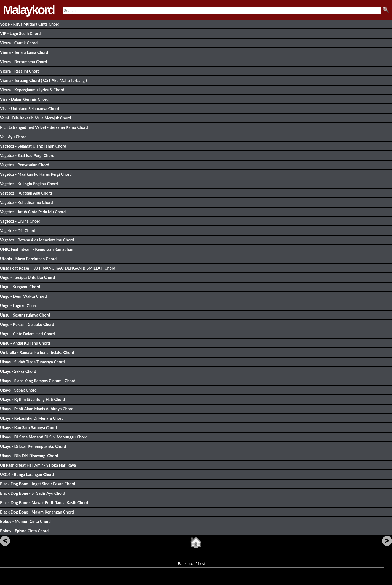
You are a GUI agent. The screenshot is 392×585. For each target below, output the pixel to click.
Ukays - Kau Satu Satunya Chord (28, 428)
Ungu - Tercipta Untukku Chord (27, 277)
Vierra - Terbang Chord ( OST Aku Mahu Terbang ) (43, 80)
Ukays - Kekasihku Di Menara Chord (32, 418)
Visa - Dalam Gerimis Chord (24, 99)
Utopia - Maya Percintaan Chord (28, 259)
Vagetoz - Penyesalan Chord (25, 165)
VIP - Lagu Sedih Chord (20, 34)
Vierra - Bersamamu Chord (23, 62)
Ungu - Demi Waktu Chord (23, 296)
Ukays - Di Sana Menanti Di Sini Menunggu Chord (44, 437)
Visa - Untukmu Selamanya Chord (30, 109)
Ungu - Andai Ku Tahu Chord (25, 343)
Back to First (192, 566)
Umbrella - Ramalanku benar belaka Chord (37, 353)
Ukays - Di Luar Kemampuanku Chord (33, 446)
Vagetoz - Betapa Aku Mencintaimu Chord (37, 240)
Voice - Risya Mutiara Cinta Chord (30, 24)
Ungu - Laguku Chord (19, 306)
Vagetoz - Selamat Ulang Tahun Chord (33, 146)
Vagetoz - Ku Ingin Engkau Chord (29, 184)
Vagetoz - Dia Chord (18, 231)
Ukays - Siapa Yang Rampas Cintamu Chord (38, 381)
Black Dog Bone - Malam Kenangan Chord (37, 512)
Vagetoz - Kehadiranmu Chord (26, 202)
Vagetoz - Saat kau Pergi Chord (27, 155)
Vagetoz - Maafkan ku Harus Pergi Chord (36, 174)
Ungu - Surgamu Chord (20, 287)
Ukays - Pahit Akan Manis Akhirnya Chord (37, 409)
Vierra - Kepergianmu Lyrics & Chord (32, 90)
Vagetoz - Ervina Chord (20, 221)
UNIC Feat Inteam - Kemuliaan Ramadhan (37, 249)
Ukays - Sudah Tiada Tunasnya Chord (32, 362)
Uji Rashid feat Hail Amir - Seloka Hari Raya (38, 465)
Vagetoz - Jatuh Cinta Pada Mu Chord (33, 212)
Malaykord (29, 10)
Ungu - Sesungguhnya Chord (25, 315)
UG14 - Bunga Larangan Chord (27, 474)
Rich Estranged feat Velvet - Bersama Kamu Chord (44, 127)
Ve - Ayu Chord (13, 137)
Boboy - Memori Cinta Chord (25, 521)
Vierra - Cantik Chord (19, 43)
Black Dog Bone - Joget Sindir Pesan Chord (38, 484)
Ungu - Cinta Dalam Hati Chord (27, 334)
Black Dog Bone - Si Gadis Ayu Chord (33, 493)
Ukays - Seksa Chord (18, 371)
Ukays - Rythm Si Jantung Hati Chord (33, 399)
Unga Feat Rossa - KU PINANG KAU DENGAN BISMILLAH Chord (58, 268)
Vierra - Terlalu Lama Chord (24, 52)
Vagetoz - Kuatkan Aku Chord (26, 193)
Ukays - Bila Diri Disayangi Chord (29, 456)
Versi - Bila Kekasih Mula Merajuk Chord (35, 118)
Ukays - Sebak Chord (18, 390)
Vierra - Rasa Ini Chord (20, 71)
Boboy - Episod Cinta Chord (24, 531)
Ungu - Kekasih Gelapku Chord (27, 324)
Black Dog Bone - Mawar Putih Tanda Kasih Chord (44, 503)
